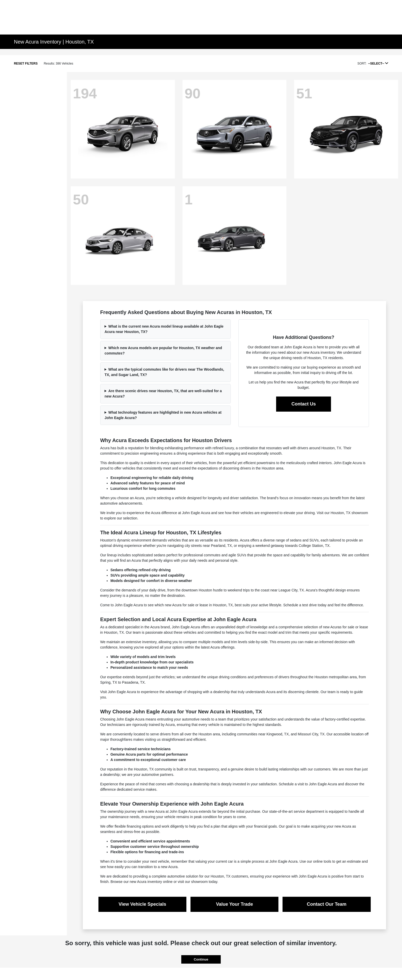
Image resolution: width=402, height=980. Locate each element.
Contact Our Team (327, 904)
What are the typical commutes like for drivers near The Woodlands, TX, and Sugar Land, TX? (164, 372)
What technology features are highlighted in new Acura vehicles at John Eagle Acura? (163, 415)
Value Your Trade (234, 904)
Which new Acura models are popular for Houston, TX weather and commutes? (163, 351)
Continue (201, 959)
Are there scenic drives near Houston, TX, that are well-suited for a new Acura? (163, 394)
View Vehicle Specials (142, 904)
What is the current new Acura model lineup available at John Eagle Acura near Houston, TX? (164, 329)
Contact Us (304, 404)
